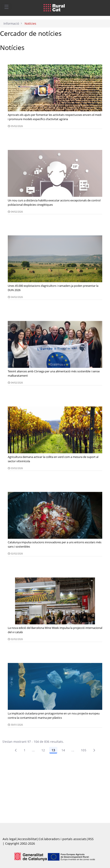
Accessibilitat (27, 839)
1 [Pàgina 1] (25, 750)
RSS (91, 839)
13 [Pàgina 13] (53, 750)
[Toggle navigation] (6, 7)
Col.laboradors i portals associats (63, 839)
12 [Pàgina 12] (43, 750)
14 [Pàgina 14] (63, 750)
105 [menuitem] (84, 750)
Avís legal (9, 839)
